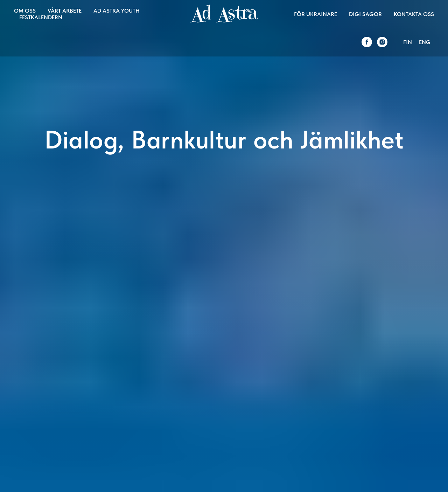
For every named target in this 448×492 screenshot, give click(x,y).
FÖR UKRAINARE (316, 14)
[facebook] (367, 42)
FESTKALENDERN (41, 17)
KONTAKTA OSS (414, 14)
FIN (408, 42)
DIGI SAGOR (365, 14)
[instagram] (382, 42)
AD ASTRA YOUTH (117, 11)
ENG (425, 42)
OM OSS (25, 11)
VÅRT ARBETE (65, 11)
